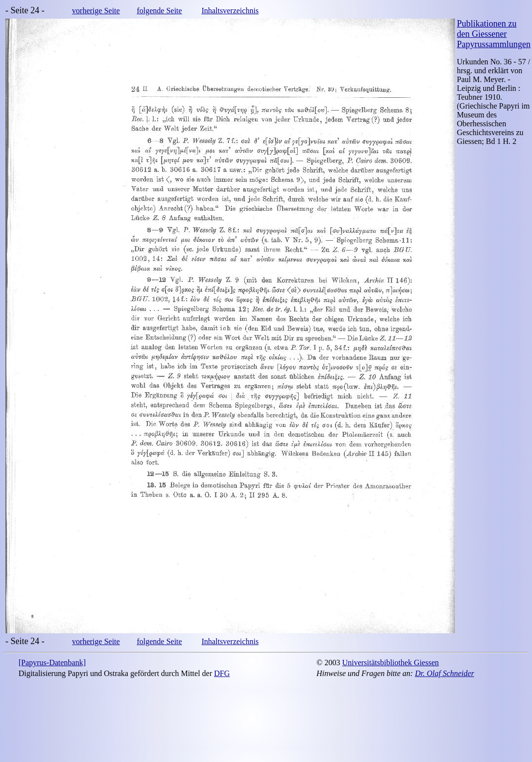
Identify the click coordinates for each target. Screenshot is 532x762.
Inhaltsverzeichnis (230, 11)
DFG (222, 673)
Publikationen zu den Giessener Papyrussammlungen (494, 34)
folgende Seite (159, 11)
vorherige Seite (96, 11)
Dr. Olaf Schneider (445, 673)
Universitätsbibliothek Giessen (390, 663)
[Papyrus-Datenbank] (52, 663)
